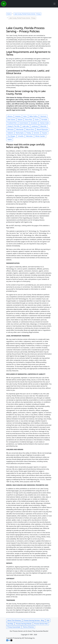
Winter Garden (40, 136)
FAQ (48, 620)
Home (9, 14)
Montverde (20, 130)
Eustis (37, 120)
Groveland (34, 123)
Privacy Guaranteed (14, 627)
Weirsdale (29, 136)
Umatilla (21, 136)
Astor (25, 116)
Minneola (10, 130)
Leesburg (35, 126)
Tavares (45, 133)
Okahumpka (20, 133)
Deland (20, 120)
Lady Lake (25, 126)
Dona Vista (29, 120)
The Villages (11, 136)
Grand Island (24, 123)
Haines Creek (44, 123)
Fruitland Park (12, 123)
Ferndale (44, 120)
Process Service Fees (41, 624)
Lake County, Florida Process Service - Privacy (27, 14)
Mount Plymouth (42, 130)
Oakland (10, 133)
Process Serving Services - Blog (34, 620)
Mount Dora (30, 130)
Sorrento (36, 133)
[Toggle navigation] (54, 4)
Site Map (10, 624)
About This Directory (14, 620)
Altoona (10, 116)
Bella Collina (33, 116)
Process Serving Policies (24, 624)
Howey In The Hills (13, 126)
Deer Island (11, 120)
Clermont (43, 116)
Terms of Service (28, 627)
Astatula (18, 116)
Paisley (29, 133)
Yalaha (10, 139)
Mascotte (43, 126)
